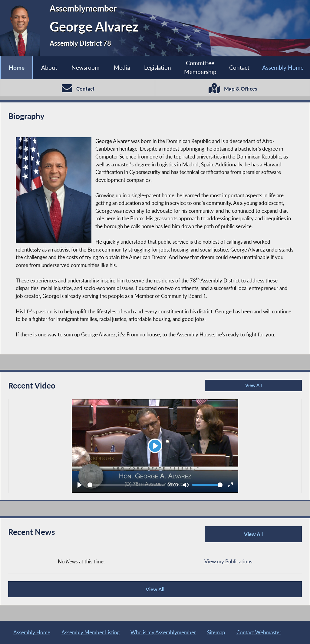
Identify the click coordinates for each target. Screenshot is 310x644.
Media (122, 67)
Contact (239, 67)
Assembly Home (283, 67)
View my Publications (228, 561)
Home (17, 67)
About (49, 67)
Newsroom (86, 67)
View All (234, 387)
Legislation (158, 67)
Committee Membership (200, 67)
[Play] (155, 446)
